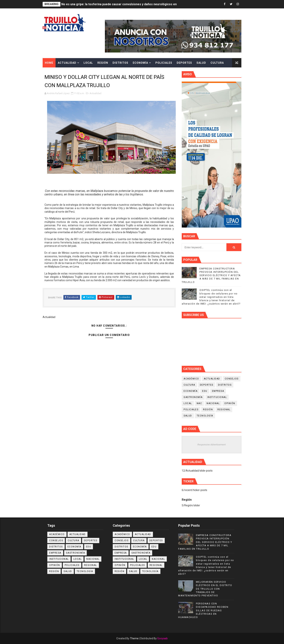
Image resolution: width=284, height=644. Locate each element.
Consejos (232, 379)
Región (103, 63)
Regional (224, 410)
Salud (201, 63)
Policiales (164, 63)
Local (88, 63)
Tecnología (205, 416)
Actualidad (67, 63)
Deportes (184, 63)
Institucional (217, 397)
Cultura (217, 63)
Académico (191, 379)
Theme (134, 638)
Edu (205, 391)
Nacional (213, 403)
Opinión (230, 403)
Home (49, 63)
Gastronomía (193, 397)
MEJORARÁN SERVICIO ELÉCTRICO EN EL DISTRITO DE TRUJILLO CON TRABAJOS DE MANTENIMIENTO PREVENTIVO (205, 589)
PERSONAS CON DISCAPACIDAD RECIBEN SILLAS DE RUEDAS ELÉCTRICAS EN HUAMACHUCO (203, 610)
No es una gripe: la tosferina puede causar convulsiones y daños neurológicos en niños (123, 4)
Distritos (120, 63)
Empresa (218, 391)
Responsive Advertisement (212, 445)
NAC (199, 403)
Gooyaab (162, 638)
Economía (140, 63)
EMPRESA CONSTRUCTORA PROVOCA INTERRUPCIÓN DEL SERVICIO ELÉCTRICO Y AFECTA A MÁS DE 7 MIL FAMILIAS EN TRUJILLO (211, 275)
